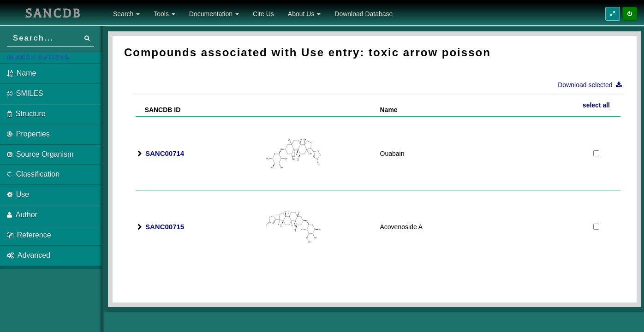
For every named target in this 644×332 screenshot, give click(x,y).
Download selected (593, 85)
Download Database (364, 14)
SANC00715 (165, 227)
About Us (304, 14)
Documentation (214, 14)
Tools (164, 14)
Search (126, 14)
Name (389, 110)
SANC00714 (165, 153)
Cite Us (263, 14)
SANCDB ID (159, 110)
